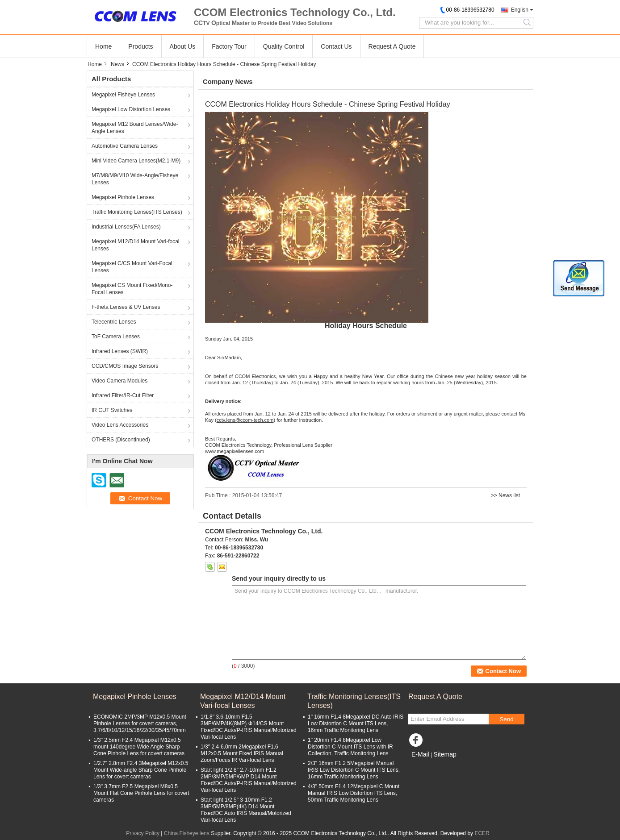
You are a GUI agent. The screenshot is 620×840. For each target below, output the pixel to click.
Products (140, 46)
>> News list (505, 495)
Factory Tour (229, 46)
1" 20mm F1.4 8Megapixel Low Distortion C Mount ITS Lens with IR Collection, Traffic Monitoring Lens (350, 747)
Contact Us (336, 46)
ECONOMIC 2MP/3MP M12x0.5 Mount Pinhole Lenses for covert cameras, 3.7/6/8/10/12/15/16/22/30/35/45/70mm (140, 724)
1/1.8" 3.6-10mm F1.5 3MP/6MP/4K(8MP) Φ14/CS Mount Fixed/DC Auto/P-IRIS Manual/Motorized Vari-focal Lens (249, 727)
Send (506, 719)
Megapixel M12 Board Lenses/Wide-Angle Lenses (135, 128)
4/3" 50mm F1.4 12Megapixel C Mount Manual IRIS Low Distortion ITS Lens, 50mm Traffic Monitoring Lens (354, 793)
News (117, 64)
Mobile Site (424, 765)
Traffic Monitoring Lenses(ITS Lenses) (137, 212)
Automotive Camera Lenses (125, 146)
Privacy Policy (143, 833)
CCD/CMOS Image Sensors (125, 366)
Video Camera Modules (119, 381)
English (520, 10)
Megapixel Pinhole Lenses (123, 197)
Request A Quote (392, 46)
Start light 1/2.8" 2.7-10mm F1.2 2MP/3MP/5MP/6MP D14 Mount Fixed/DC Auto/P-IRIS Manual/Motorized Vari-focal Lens (249, 780)
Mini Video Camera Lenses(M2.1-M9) (136, 161)
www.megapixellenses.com (235, 451)
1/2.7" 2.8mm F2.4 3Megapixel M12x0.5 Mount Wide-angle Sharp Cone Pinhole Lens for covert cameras (141, 770)
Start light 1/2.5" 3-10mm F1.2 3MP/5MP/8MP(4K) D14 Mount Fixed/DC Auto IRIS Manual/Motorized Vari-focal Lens (246, 810)
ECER (482, 833)
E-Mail (420, 754)
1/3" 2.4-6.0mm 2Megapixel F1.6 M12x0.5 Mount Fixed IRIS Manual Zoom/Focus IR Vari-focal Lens (242, 753)
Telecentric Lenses (114, 322)
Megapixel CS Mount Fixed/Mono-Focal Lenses (132, 289)
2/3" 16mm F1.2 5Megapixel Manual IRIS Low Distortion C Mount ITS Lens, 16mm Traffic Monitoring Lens (354, 770)
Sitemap (445, 754)
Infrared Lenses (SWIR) (120, 351)
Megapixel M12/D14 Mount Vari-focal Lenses (136, 245)
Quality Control (284, 46)
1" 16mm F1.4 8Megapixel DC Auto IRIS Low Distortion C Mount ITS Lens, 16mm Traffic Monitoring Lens (356, 724)
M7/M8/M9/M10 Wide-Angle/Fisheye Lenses (135, 179)
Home (103, 46)
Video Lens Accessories (120, 425)
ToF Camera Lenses (116, 337)
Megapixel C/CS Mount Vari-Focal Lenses (132, 267)
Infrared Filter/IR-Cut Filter (123, 395)
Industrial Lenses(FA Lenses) (126, 227)
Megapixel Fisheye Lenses (123, 95)
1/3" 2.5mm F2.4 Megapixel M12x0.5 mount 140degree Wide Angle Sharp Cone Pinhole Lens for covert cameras (139, 747)
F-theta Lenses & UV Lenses (126, 307)
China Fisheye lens (187, 833)
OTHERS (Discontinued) (121, 440)
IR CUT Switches (112, 410)
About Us (183, 46)
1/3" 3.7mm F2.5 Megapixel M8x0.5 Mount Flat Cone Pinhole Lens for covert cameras (141, 793)
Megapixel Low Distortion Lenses (131, 109)
